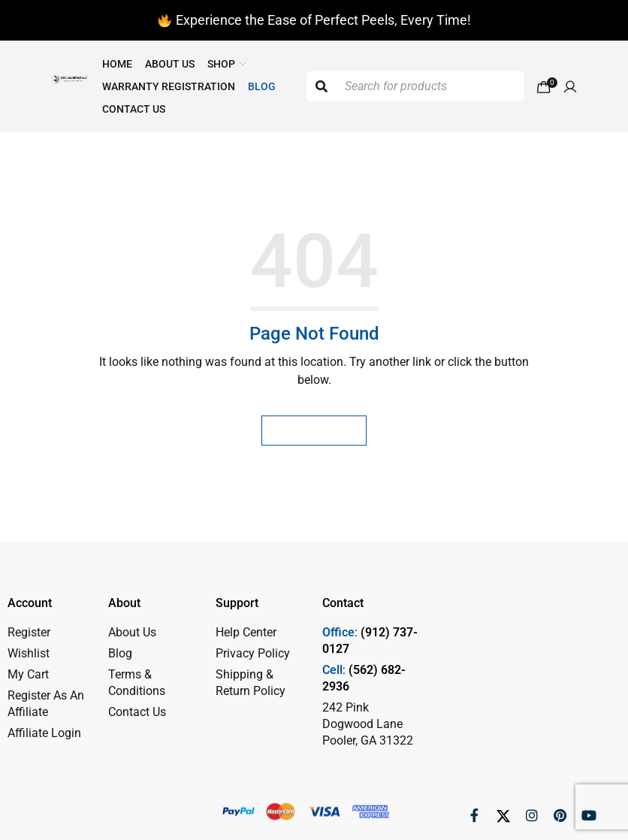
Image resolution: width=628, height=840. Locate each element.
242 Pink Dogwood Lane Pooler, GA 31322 (368, 724)
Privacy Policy (253, 653)
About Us (132, 632)
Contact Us (137, 712)
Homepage (314, 430)
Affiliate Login (44, 733)
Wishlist (29, 653)
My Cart (28, 674)
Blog (120, 653)
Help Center (246, 632)
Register (29, 632)
